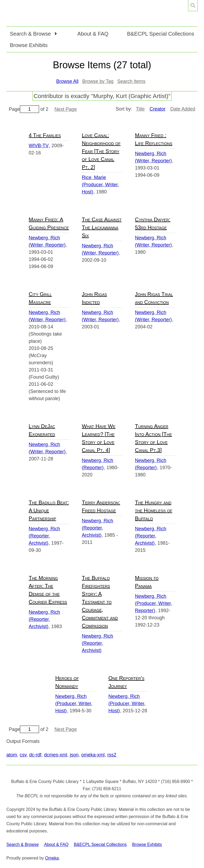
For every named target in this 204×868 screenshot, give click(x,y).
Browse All (67, 81)
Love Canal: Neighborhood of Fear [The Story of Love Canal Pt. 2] (101, 151)
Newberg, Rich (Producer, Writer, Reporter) (154, 603)
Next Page (66, 109)
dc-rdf (35, 755)
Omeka (52, 858)
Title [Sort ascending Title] (140, 109)
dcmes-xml (56, 755)
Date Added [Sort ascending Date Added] (183, 109)
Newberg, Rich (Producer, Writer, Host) (74, 704)
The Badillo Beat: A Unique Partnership (49, 510)
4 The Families (45, 135)
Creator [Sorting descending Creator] (158, 109)
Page (24, 109)
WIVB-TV (39, 146)
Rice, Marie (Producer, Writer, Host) (100, 185)
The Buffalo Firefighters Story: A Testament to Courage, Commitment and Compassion (100, 602)
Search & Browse (23, 844)
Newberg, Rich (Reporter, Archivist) (44, 536)
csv (23, 755)
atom (12, 755)
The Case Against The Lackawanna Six (102, 227)
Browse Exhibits (29, 45)
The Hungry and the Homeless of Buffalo (154, 510)
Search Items (131, 81)
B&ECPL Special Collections (161, 34)
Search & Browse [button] (31, 34)
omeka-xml (93, 755)
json (74, 755)
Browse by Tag (98, 81)
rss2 (112, 755)
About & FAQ (93, 34)
